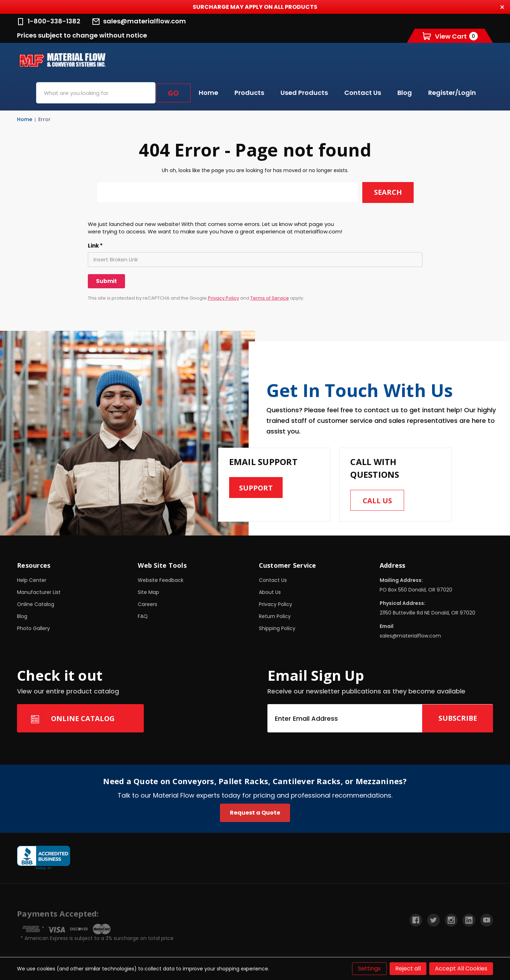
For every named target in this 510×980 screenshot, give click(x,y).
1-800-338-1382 (49, 21)
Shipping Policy (277, 629)
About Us (270, 593)
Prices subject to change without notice (82, 35)
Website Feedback (161, 580)
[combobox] (96, 93)
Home (208, 93)
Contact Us (363, 93)
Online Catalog (36, 605)
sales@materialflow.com (139, 21)
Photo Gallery (33, 629)
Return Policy (275, 617)
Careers (148, 605)
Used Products (304, 93)
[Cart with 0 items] (450, 36)
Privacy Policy (223, 298)
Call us (377, 501)
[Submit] (106, 281)
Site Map (148, 593)
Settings (369, 968)
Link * (95, 246)
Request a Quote (255, 813)
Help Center (32, 580)
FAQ (143, 617)
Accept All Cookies (461, 968)
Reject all (408, 968)
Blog (405, 93)
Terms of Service (270, 298)
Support (256, 488)
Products (249, 93)
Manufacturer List (39, 593)
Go (173, 93)
